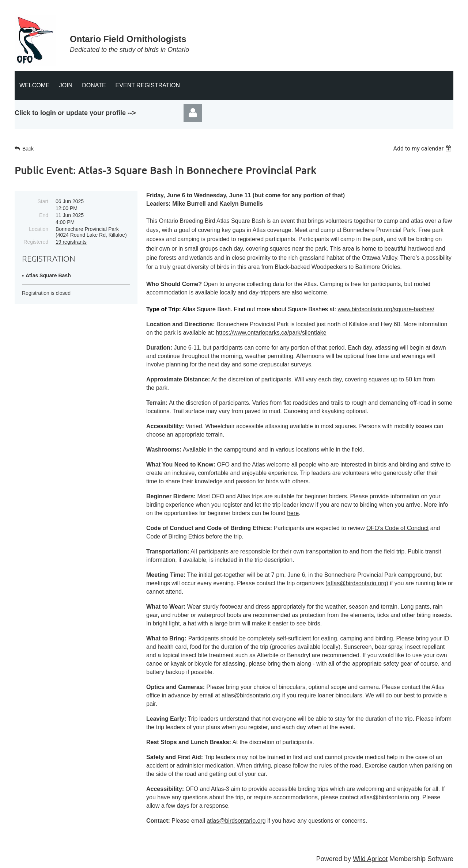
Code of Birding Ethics (175, 536)
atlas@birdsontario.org (357, 583)
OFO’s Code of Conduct (397, 528)
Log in (193, 113)
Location (39, 229)
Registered (36, 242)
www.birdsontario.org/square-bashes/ (386, 309)
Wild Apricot (370, 859)
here (293, 513)
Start (43, 201)
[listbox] (423, 149)
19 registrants (71, 242)
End (44, 215)
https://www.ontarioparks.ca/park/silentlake (271, 333)
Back (28, 149)
